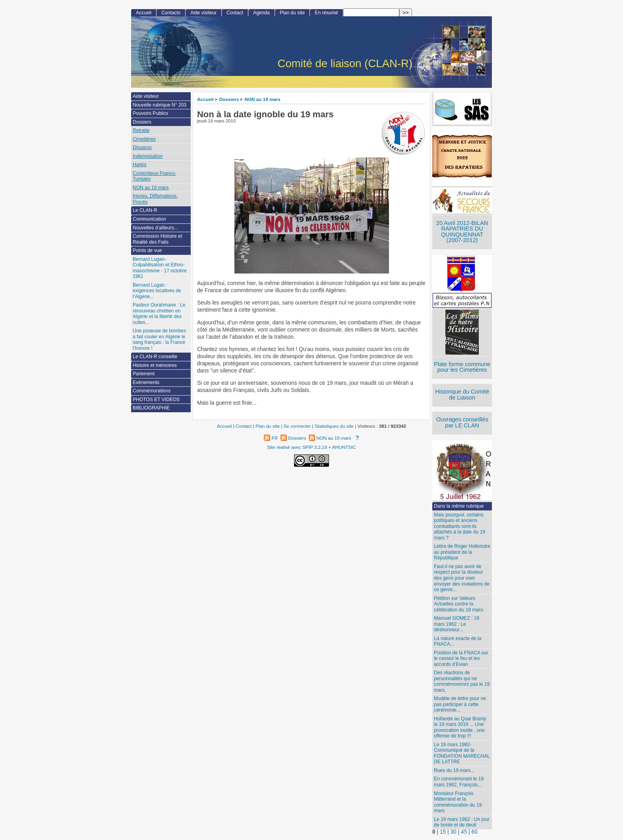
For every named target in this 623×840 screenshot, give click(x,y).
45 (464, 832)
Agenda (261, 13)
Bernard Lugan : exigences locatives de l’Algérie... (157, 291)
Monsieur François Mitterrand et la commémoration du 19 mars (458, 802)
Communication (149, 219)
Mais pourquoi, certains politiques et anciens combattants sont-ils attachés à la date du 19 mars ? (460, 526)
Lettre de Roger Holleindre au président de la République (462, 552)
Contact (235, 13)
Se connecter (297, 426)
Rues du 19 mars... (454, 770)
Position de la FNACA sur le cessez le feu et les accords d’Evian (461, 659)
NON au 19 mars (263, 99)
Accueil (205, 99)
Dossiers (229, 99)
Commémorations (152, 391)
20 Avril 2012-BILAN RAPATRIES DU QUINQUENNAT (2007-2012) (462, 232)
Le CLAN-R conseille (155, 357)
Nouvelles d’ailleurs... (155, 228)
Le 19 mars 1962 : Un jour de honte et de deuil (462, 822)
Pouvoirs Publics (150, 113)
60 (475, 832)
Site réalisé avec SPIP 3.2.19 (297, 447)
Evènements (146, 382)
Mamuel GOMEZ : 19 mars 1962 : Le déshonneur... (457, 624)
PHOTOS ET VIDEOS (156, 400)
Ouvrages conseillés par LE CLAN (462, 422)
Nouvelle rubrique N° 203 (160, 105)
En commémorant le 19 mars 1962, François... (459, 782)
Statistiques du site (334, 426)
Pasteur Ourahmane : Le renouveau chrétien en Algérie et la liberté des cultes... (159, 314)
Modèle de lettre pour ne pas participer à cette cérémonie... (460, 704)
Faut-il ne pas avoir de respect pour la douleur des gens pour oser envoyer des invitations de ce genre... (462, 578)
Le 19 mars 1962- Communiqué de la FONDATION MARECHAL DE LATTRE (462, 753)
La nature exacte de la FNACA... (458, 641)
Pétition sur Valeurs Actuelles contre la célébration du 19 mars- (459, 604)
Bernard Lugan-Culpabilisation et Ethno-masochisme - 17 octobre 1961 (160, 268)
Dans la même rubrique (459, 506)
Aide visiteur (203, 13)
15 (443, 832)
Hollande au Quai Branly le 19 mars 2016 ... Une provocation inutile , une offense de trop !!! (460, 727)
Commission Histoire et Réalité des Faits (157, 239)
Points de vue (147, 250)
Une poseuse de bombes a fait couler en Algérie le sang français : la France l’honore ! (159, 339)
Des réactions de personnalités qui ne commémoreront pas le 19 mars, (462, 681)
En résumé (326, 13)
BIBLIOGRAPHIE (151, 408)
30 (453, 832)
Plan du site (292, 13)
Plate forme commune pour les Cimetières (462, 367)
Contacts (171, 13)
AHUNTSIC (344, 447)
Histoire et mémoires (155, 365)
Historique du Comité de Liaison (462, 395)
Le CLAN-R (145, 210)
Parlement (144, 374)
